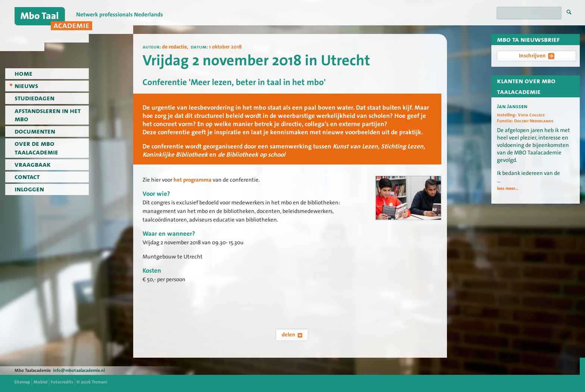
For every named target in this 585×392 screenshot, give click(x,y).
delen (292, 335)
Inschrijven (537, 56)
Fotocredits (62, 382)
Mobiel (40, 382)
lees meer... (508, 188)
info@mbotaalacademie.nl (79, 370)
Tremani (99, 382)
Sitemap (22, 382)
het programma (193, 180)
